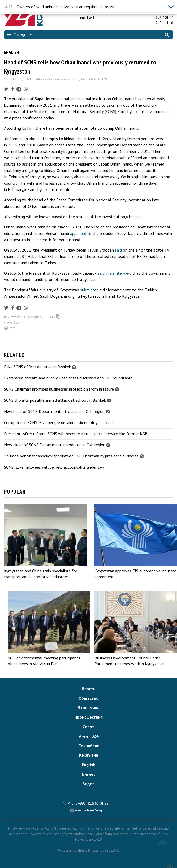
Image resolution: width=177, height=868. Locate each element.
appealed (79, 233)
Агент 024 (89, 736)
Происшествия (89, 717)
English (11, 52)
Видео (88, 784)
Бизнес (88, 774)
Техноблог (89, 746)
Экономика (89, 707)
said (119, 250)
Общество (88, 698)
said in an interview (115, 273)
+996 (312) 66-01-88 (93, 803)
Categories (20, 34)
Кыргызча (89, 755)
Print (10, 328)
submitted (90, 290)
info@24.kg (93, 810)
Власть (89, 689)
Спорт (88, 727)
